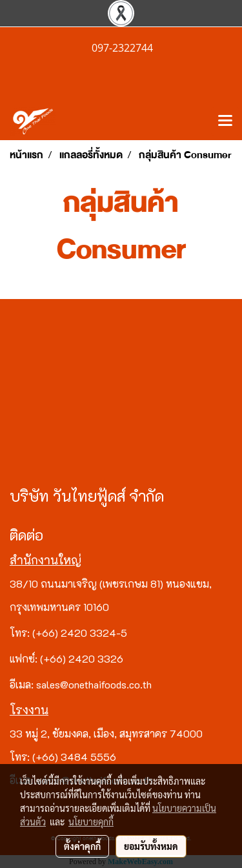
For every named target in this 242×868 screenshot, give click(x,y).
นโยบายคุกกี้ (91, 821)
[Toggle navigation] (225, 121)
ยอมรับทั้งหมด (151, 846)
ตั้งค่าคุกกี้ (82, 846)
